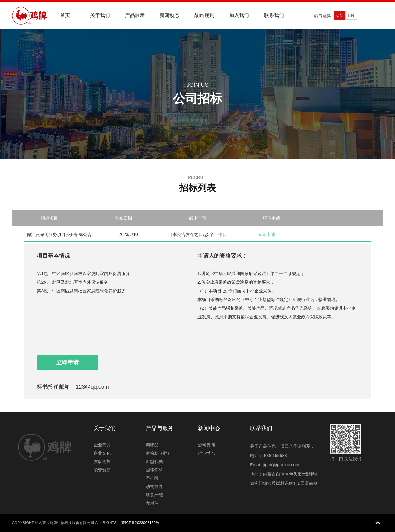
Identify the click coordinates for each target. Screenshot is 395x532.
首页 (65, 15)
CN (339, 15)
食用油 (152, 503)
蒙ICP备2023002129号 (140, 523)
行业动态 (206, 453)
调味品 (152, 445)
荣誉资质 (102, 470)
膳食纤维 (154, 495)
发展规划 (102, 461)
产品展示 (135, 15)
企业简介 (102, 445)
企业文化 (102, 453)
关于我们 (100, 15)
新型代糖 (154, 461)
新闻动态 (169, 15)
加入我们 (239, 15)
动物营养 (154, 486)
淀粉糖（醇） (159, 453)
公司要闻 (206, 445)
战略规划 (204, 15)
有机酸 (152, 478)
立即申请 (68, 362)
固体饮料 (154, 470)
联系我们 (274, 15)
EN (351, 15)
